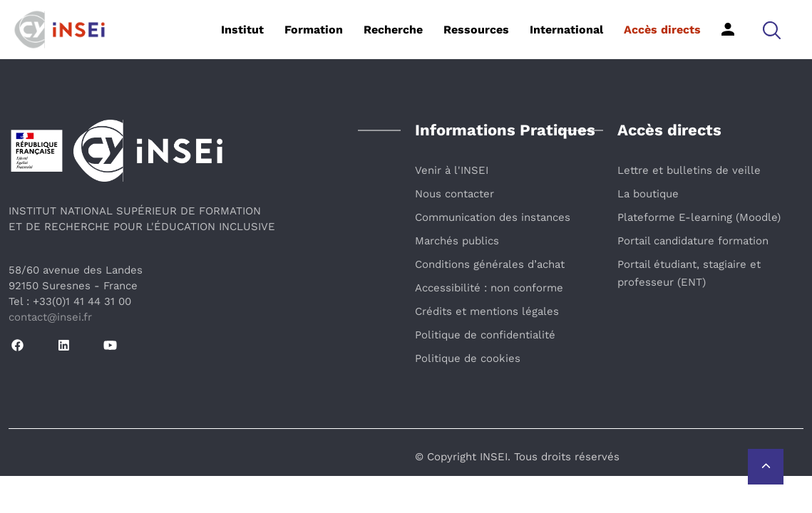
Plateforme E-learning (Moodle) (699, 217)
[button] (772, 30)
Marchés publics (457, 241)
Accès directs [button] (662, 30)
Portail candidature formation (693, 241)
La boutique (648, 194)
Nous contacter (454, 194)
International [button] (566, 30)
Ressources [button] (476, 30)
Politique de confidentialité (485, 335)
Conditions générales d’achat (490, 264)
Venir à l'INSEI (452, 170)
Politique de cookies (468, 358)
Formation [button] (314, 30)
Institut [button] (242, 30)
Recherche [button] (393, 30)
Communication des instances (493, 217)
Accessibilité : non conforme (489, 288)
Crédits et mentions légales (487, 311)
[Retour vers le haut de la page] (766, 467)
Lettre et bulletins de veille (689, 170)
